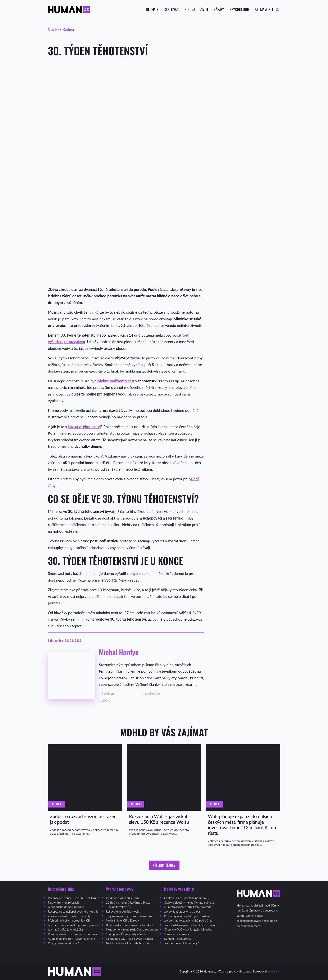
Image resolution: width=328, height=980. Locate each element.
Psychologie (239, 9)
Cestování (172, 9)
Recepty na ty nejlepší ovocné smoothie (73, 911)
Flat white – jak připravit (63, 902)
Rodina (190, 9)
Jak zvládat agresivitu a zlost (182, 911)
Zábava (219, 9)
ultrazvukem (75, 342)
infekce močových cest (116, 381)
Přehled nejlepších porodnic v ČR (69, 920)
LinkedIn (151, 693)
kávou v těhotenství (84, 427)
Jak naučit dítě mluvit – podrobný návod (74, 925)
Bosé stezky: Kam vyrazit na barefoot (130, 925)
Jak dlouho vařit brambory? (181, 943)
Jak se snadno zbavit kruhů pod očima (188, 920)
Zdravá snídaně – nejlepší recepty (69, 916)
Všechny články (164, 865)
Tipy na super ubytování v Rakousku (129, 916)
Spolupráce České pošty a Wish (126, 934)
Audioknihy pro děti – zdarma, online (71, 939)
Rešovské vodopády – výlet (123, 911)
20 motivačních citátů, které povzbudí (188, 907)
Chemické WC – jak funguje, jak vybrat (189, 929)
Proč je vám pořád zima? (63, 943)
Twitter (107, 693)
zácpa (135, 358)
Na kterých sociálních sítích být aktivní (131, 943)
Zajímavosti (264, 9)
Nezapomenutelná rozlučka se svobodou (132, 929)
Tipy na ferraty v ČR (119, 907)
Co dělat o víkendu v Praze (123, 898)
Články (53, 29)
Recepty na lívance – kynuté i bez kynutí (74, 898)
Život (204, 9)
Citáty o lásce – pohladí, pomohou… (187, 898)
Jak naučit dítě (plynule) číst (65, 929)
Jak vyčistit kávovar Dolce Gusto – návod (190, 925)
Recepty (152, 9)
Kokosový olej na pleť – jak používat (187, 916)
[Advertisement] (164, 96)
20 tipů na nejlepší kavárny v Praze (128, 902)
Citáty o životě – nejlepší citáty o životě (189, 902)
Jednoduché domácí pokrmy (66, 907)
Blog (104, 700)
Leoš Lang (274, 971)
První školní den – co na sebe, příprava (72, 934)
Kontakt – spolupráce (178, 939)
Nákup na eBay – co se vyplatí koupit (130, 939)
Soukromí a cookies (176, 934)
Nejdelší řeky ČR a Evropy (122, 920)
